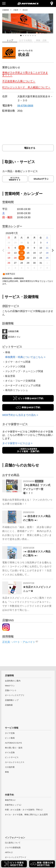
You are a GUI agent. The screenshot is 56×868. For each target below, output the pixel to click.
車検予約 (9, 800)
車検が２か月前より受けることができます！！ (25, 74)
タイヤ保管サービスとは (16, 443)
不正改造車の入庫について (17, 81)
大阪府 (16, 10)
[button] (21, 35)
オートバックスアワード (16, 857)
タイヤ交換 (10, 733)
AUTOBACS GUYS (13, 743)
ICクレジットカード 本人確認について (25, 87)
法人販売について (13, 843)
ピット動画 (10, 738)
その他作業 (10, 767)
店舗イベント (11, 690)
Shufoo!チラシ (41, 179)
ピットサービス (12, 757)
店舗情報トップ (12, 700)
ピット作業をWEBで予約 (31, 398)
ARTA (7, 852)
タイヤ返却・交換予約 (28, 450)
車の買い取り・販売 (14, 748)
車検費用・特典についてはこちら (24, 357)
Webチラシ (10, 686)
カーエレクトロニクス (15, 762)
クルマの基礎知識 (13, 848)
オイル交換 (10, 752)
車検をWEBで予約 (31, 407)
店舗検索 (6, 10)
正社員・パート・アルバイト (19, 642)
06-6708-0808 (25, 106)
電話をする (30, 148)
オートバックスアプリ (15, 695)
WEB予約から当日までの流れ (19, 415)
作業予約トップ (12, 805)
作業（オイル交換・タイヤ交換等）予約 (22, 810)
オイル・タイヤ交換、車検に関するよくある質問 (26, 815)
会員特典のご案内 (13, 681)
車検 (7, 772)
